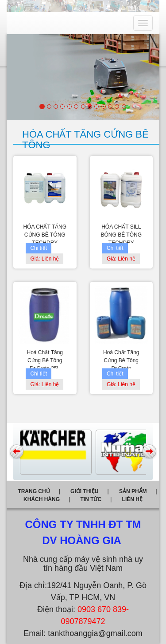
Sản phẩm (133, 491)
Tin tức (91, 499)
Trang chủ (34, 491)
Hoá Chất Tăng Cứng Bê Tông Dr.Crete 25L (45, 360)
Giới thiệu (84, 491)
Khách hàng (42, 499)
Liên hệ (132, 499)
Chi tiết (39, 248)
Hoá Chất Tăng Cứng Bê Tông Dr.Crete (121, 360)
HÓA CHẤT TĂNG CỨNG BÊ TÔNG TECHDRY (45, 235)
